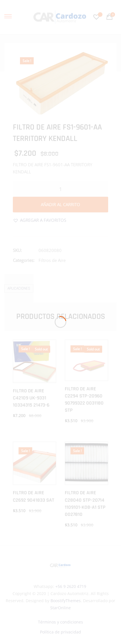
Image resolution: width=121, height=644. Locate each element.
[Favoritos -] (97, 17)
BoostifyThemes (66, 601)
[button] (40, 220)
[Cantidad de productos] (61, 189)
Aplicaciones (19, 288)
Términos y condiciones (61, 622)
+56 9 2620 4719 (71, 586)
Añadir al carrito (61, 204)
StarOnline (61, 608)
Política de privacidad (61, 632)
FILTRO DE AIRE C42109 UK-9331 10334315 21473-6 (31, 398)
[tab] (19, 288)
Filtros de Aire (52, 260)
